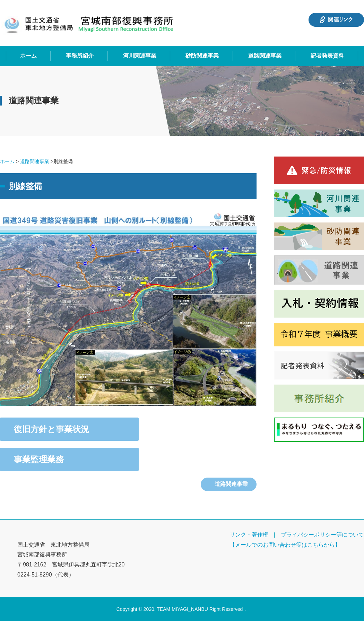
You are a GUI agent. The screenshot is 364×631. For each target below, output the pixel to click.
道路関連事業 (265, 56)
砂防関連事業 (202, 56)
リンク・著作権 (249, 535)
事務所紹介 (80, 56)
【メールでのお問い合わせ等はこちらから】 (285, 545)
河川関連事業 (140, 56)
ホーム (28, 56)
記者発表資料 (327, 56)
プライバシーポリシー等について (322, 535)
